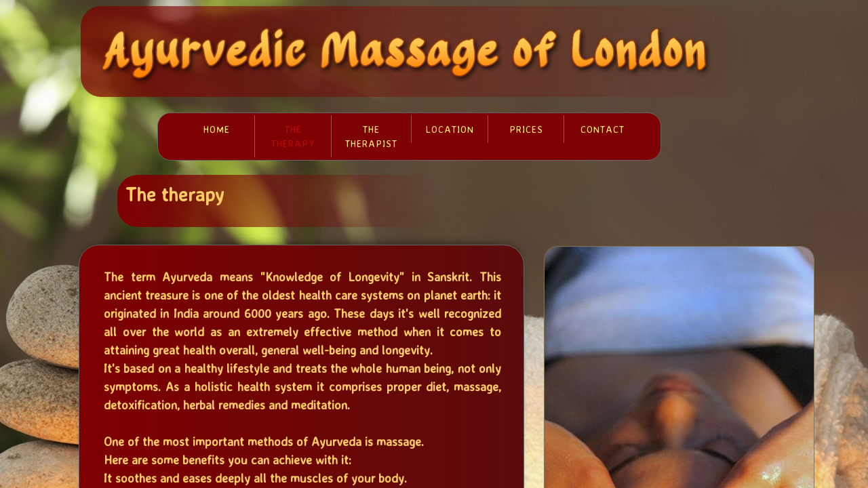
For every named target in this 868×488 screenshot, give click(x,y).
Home (217, 129)
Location (450, 129)
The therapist (371, 136)
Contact (603, 129)
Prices (526, 129)
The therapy (293, 136)
